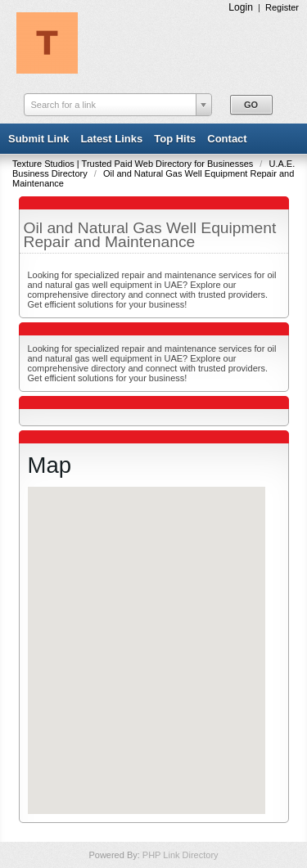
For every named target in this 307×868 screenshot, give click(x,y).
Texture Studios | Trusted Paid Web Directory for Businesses (134, 164)
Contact (227, 139)
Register (282, 7)
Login (241, 7)
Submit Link (38, 139)
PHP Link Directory (181, 855)
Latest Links (111, 139)
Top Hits (175, 139)
